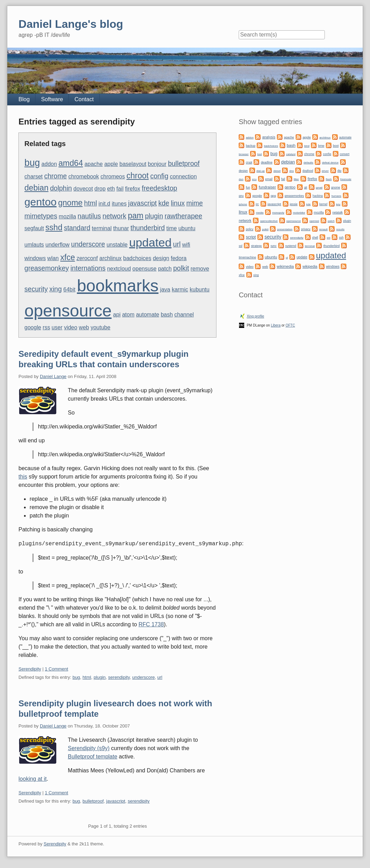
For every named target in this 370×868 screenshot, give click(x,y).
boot (336, 146)
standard (77, 228)
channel (184, 315)
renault (323, 229)
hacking (318, 196)
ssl (240, 246)
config (159, 176)
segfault (34, 228)
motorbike (299, 213)
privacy (306, 229)
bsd (260, 154)
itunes (119, 204)
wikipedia (310, 267)
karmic (180, 290)
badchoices (137, 258)
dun (241, 179)
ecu (254, 179)
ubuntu (187, 228)
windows (35, 258)
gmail (319, 188)
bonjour (157, 164)
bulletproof (184, 163)
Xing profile (255, 316)
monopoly (278, 213)
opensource (68, 311)
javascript (142, 203)
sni (329, 238)
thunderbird (148, 228)
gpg (273, 196)
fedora (179, 258)
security (36, 289)
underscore (88, 244)
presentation (285, 229)
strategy (256, 246)
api (117, 315)
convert (345, 154)
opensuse (144, 269)
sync (274, 246)
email (269, 179)
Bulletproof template (92, 757)
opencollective (269, 221)
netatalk (338, 212)
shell (315, 238)
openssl (314, 221)
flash (329, 179)
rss (46, 327)
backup (251, 146)
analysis (269, 137)
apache (94, 164)
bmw (321, 146)
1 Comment (56, 669)
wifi (186, 245)
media (260, 213)
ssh (341, 238)
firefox (133, 189)
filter (296, 179)
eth (111, 189)
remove (200, 269)
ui (287, 258)
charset (33, 176)
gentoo (40, 202)
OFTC (290, 325)
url (177, 244)
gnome (70, 203)
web (84, 327)
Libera (276, 325)
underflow (57, 245)
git (306, 187)
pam (136, 216)
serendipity (119, 677)
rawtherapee (184, 216)
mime (195, 203)
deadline (267, 162)
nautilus (89, 216)
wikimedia (285, 266)
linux (178, 203)
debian (36, 188)
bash (167, 315)
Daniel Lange (53, 376)
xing (56, 289)
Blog (24, 99)
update (302, 257)
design (161, 258)
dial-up (261, 171)
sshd (54, 227)
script (251, 237)
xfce (67, 257)
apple (111, 164)
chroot (138, 176)
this (23, 477)
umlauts (34, 245)
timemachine (247, 257)
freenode (346, 179)
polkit (181, 268)
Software (52, 99)
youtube (101, 327)
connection (183, 176)
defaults (309, 163)
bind (307, 146)
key (338, 204)
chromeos (113, 176)
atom (128, 315)
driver (325, 171)
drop (100, 189)
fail (120, 189)
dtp (339, 171)
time (172, 228)
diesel (277, 171)
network (114, 216)
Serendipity (30, 669)
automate (147, 315)
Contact (84, 99)
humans (336, 196)
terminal (102, 228)
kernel (323, 204)
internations (88, 268)
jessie (294, 204)
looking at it (32, 779)
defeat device (330, 163)
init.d (104, 204)
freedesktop (159, 188)
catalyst (291, 154)
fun (248, 187)
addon (49, 164)
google (33, 327)
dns (292, 171)
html (91, 203)
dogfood (308, 171)
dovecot (83, 189)
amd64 (71, 163)
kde (164, 203)
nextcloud (119, 269)
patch (165, 269)
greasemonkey (47, 268)
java (165, 290)
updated (150, 242)
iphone (243, 204)
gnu (241, 196)
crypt (249, 162)
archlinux (110, 258)
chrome (55, 176)
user (57, 327)
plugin (154, 216)
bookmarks (118, 286)
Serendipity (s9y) (89, 748)
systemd (291, 246)
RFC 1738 (151, 624)
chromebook (84, 176)
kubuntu (200, 290)
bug (32, 163)
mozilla (67, 216)
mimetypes (41, 216)
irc (257, 204)
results (340, 229)
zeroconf (87, 258)
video (71, 327)
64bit (69, 290)
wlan (53, 258)
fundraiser (268, 187)
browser (244, 154)
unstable (117, 245)
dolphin (61, 188)
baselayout (133, 164)
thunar (121, 228)
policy (250, 229)
